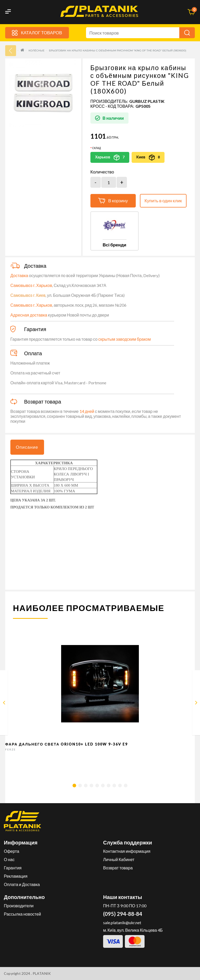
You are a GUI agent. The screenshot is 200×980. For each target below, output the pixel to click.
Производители (19, 906)
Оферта (12, 851)
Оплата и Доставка (22, 884)
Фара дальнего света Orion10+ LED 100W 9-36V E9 (67, 744)
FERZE (10, 749)
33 (11, 51)
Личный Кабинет (119, 859)
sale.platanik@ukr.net (122, 922)
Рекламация (16, 876)
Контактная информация (127, 851)
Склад (97, 148)
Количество (102, 172)
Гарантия (13, 868)
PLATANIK (42, 973)
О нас (9, 859)
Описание (27, 447)
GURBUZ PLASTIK (147, 101)
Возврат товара (118, 868)
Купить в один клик (163, 201)
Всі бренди (114, 245)
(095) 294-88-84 (123, 914)
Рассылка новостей (22, 914)
